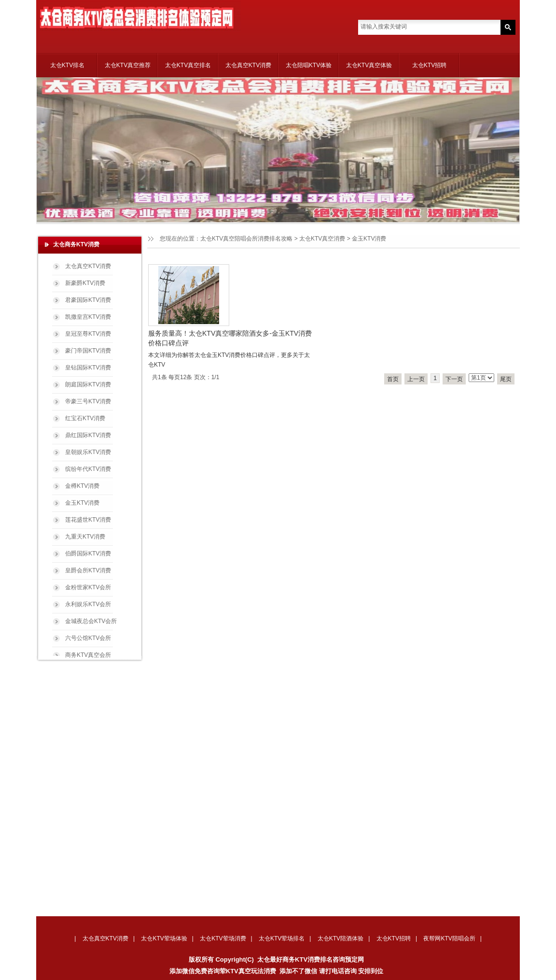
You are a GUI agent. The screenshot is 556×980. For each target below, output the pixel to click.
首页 (393, 379)
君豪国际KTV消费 (88, 300)
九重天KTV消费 (85, 537)
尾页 (506, 379)
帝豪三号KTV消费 (88, 401)
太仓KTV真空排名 (188, 65)
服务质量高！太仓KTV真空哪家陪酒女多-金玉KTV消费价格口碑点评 (230, 338)
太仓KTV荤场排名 (282, 938)
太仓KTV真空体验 (369, 65)
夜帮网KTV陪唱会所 (449, 938)
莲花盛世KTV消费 (88, 520)
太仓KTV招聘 (429, 65)
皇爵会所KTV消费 (88, 570)
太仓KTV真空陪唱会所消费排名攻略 (246, 239)
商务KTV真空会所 (88, 655)
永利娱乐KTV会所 (88, 604)
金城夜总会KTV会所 (91, 621)
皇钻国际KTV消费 (88, 368)
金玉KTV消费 (82, 503)
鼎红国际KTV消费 (88, 435)
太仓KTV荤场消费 (223, 938)
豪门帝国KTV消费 (88, 351)
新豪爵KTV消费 (85, 283)
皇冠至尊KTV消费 (88, 334)
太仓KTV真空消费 (322, 239)
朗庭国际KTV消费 (88, 384)
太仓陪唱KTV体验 (309, 65)
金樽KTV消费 (82, 486)
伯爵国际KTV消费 (88, 554)
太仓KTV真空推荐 (128, 65)
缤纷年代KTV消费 (88, 469)
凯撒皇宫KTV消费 (88, 317)
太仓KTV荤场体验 (164, 938)
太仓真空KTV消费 (248, 65)
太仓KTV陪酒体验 (341, 938)
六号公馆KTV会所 (88, 638)
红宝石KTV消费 (85, 418)
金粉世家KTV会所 (88, 587)
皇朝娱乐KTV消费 (88, 452)
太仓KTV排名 (67, 65)
